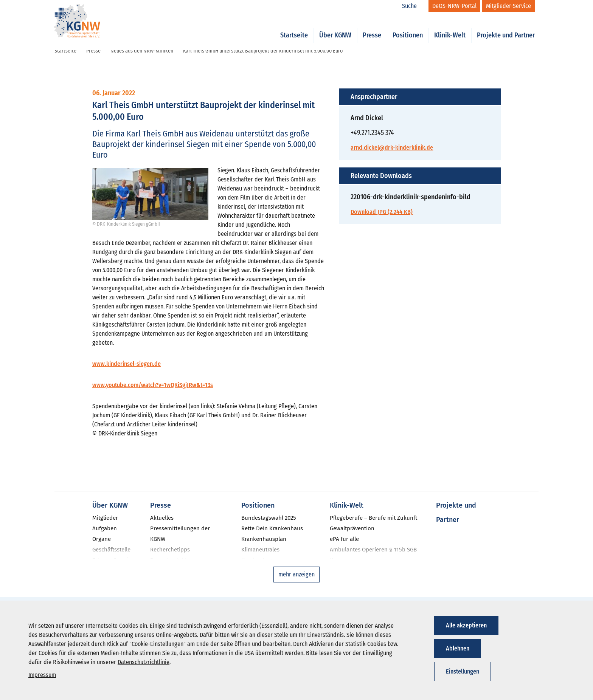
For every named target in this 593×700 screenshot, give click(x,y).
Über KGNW (335, 27)
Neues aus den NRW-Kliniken (142, 51)
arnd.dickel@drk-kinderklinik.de (392, 148)
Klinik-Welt (450, 27)
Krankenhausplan (264, 539)
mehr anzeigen (296, 574)
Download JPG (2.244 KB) (382, 212)
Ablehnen (458, 648)
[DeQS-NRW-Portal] (454, 6)
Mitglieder (105, 518)
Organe (102, 539)
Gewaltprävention (352, 528)
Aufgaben (105, 528)
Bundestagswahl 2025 (269, 518)
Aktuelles (162, 518)
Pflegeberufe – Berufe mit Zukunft (373, 518)
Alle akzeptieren (466, 625)
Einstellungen (463, 671)
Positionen (408, 27)
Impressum (42, 675)
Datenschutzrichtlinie (144, 662)
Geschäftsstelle (111, 550)
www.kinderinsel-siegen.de (127, 364)
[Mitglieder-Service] (508, 6)
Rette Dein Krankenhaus (272, 528)
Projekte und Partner (506, 27)
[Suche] (413, 6)
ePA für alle (344, 539)
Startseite (294, 27)
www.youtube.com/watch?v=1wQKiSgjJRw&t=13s (153, 385)
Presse (372, 27)
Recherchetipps (170, 550)
